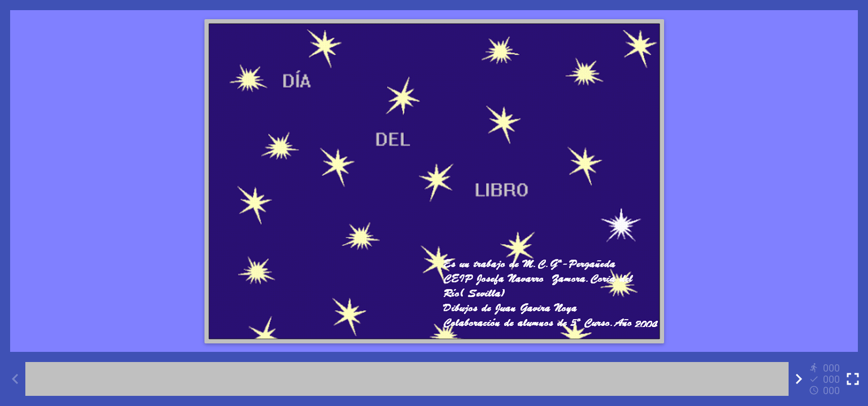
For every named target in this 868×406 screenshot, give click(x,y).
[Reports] (826, 379)
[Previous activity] (15, 379)
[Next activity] (799, 379)
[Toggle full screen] (853, 379)
